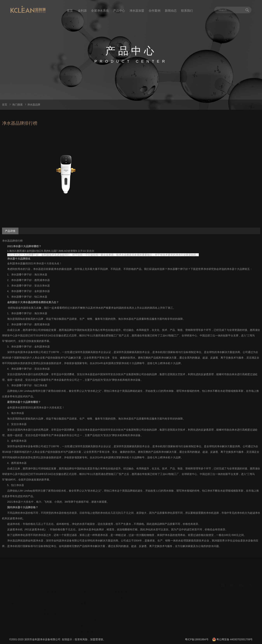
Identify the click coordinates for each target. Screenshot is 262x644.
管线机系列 (50, 603)
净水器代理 (87, 620)
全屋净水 (248, 587)
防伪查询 (120, 591)
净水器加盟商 (88, 614)
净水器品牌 (34, 105)
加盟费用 (218, 593)
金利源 (82, 11)
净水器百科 (87, 608)
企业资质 (218, 587)
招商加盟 (17, 597)
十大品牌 (248, 593)
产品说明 (49, 614)
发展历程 (17, 591)
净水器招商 (87, 626)
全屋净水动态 (88, 597)
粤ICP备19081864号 (197, 639)
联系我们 (187, 11)
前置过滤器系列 (53, 585)
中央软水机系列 (53, 597)
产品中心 (119, 11)
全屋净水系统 (100, 11)
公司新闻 (86, 585)
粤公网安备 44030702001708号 (235, 639)
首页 (70, 11)
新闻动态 (171, 11)
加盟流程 (204, 593)
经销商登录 (121, 585)
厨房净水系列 (51, 608)
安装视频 (86, 631)
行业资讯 (86, 603)
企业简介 (17, 585)
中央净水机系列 (53, 591)
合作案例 (155, 11)
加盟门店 (233, 587)
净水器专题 (87, 591)
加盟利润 (233, 593)
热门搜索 (18, 105)
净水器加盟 (137, 11)
